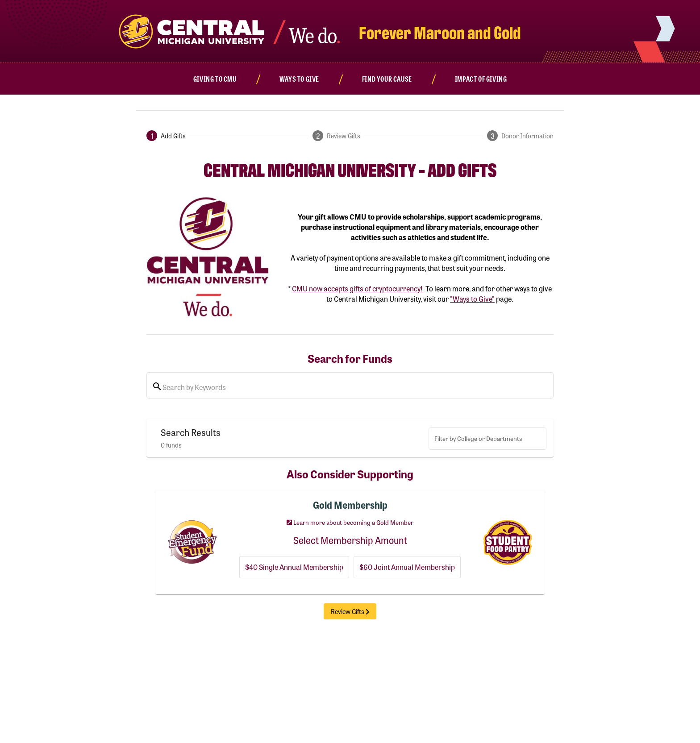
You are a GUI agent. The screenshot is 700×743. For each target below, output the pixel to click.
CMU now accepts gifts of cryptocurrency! (357, 288)
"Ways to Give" (472, 299)
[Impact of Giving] (481, 79)
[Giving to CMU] (215, 79)
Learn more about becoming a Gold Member (350, 522)
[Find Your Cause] (387, 79)
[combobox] (487, 440)
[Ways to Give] (299, 79)
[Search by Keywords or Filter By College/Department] (355, 387)
